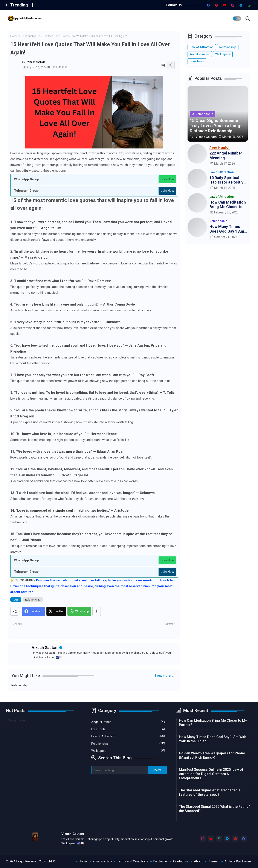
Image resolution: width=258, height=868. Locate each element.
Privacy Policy (102, 861)
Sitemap (214, 861)
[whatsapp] (249, 5)
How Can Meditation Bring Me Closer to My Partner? (228, 205)
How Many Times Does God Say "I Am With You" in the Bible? (227, 229)
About (198, 861)
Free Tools (197, 61)
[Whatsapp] (79, 611)
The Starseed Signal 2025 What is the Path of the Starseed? (214, 809)
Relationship (28, 36)
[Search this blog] (120, 770)
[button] (237, 19)
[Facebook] (34, 611)
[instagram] (233, 5)
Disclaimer (161, 861)
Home (14, 36)
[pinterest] (216, 5)
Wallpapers (223, 54)
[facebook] (208, 5)
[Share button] (97, 611)
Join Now (167, 179)
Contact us (181, 861)
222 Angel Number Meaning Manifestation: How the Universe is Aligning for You (227, 155)
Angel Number (200, 54)
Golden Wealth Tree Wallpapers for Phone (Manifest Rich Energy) (212, 755)
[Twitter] (56, 611)
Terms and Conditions (133, 861)
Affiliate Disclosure (238, 861)
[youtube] (224, 5)
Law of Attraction (202, 47)
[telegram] (241, 5)
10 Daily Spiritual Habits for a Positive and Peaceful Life (227, 180)
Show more (163, 676)
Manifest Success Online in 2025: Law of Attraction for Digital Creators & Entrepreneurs (211, 774)
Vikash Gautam (45, 648)
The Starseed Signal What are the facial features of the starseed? (210, 792)
